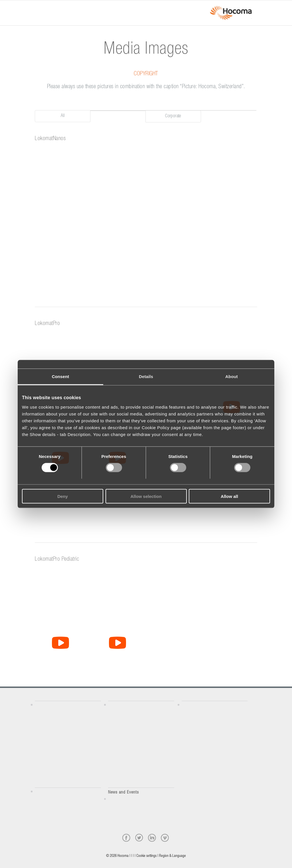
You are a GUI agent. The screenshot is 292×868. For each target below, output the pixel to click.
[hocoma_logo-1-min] (231, 13)
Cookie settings (146, 856)
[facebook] (126, 838)
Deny (63, 496)
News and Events (123, 793)
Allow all (229, 496)
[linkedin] (152, 838)
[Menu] (36, 8)
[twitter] (139, 838)
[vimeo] (165, 838)
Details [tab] (146, 377)
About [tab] (232, 377)
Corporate (173, 116)
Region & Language (173, 856)
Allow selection (146, 496)
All (63, 116)
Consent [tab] (61, 377)
